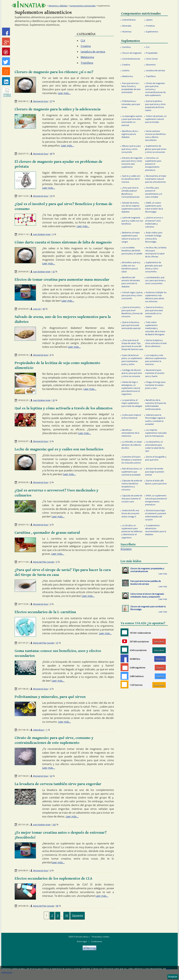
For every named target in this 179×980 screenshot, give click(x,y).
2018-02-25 (23, 400)
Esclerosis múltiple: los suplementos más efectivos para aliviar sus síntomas (156, 297)
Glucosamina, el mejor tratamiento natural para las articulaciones (156, 179)
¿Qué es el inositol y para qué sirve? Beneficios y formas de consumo (132, 312)
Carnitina (126, 47)
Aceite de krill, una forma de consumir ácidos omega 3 (130, 513)
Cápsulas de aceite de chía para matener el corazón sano (132, 499)
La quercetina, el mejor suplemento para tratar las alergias (132, 403)
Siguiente (78, 915)
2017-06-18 (23, 730)
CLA (83, 41)
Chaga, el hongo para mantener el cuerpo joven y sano (155, 385)
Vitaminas (127, 32)
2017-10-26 (23, 604)
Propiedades (152, 53)
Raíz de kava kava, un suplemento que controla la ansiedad (132, 472)
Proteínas (150, 26)
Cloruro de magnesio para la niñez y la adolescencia (58, 109)
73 (51, 196)
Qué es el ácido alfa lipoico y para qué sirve (156, 482)
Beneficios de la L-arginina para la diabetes (130, 134)
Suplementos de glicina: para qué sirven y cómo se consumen (156, 149)
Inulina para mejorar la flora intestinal (131, 416)
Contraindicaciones (131, 59)
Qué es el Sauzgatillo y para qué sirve (156, 458)
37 (57, 643)
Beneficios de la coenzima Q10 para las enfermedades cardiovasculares (156, 405)
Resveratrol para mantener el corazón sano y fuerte (155, 373)
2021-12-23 (23, 196)
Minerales (127, 26)
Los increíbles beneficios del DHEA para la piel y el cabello (132, 251)
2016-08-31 (23, 870)
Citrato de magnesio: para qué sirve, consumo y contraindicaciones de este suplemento (155, 89)
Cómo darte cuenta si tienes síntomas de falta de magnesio (63, 242)
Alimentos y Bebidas (58, 6)
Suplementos (152, 32)
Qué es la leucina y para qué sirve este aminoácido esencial (131, 325)
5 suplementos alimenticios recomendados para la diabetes (156, 530)
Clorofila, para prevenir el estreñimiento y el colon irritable (154, 192)
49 (51, 154)
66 (44, 309)
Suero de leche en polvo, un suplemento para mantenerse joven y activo (132, 360)
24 (51, 776)
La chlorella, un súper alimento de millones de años (132, 445)
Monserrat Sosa (40, 101)
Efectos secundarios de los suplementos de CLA (53, 878)
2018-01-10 (23, 525)
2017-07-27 (23, 643)
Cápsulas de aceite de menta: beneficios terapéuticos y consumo (132, 485)
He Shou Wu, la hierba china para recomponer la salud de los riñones (156, 252)
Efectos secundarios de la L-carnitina (45, 612)
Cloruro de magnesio (132, 53)
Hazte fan (160, 659)
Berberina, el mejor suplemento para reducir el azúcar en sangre (131, 237)
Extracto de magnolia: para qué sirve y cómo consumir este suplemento (132, 162)
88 (57, 906)
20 (54, 400)
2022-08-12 (23, 101)
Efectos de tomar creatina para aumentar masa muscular (62, 280)
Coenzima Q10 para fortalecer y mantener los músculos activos (132, 460)
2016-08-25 (23, 906)
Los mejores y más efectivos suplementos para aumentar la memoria (156, 360)
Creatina (86, 46)
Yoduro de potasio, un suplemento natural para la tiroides (156, 119)
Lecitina (126, 70)
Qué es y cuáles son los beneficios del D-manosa (131, 179)
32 (54, 272)
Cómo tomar (152, 59)
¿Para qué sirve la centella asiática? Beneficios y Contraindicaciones (130, 192)
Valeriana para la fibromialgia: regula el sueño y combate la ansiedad (155, 419)
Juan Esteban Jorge (42, 234)
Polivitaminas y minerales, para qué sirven (50, 697)
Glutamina (151, 65)
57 (51, 101)
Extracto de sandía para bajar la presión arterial (155, 472)
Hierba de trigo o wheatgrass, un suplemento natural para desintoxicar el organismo (131, 388)
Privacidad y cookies (101, 937)
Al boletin (126, 549)
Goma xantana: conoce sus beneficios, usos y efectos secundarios (156, 136)
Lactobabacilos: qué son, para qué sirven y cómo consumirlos (155, 280)
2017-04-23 (23, 776)
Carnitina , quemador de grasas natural (47, 533)
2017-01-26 (23, 825)
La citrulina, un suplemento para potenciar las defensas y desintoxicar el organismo (132, 531)
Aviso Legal (82, 941)
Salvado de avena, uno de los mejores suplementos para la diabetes (131, 207)
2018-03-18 (23, 355)
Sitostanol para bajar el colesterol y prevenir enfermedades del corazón (156, 515)
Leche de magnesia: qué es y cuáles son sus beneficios (59, 449)
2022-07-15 (23, 154)
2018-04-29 (23, 272)
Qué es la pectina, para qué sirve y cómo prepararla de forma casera (155, 106)
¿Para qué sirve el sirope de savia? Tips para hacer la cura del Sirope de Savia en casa (132, 345)
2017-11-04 (23, 562)
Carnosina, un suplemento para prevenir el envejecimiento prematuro (153, 164)
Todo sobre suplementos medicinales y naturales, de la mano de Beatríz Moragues (155, 328)
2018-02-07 (23, 441)
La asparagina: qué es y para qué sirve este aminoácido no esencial (132, 121)
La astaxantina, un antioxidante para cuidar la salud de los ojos (155, 446)
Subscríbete (159, 641)
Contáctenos (97, 941)
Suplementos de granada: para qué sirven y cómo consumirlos (154, 267)
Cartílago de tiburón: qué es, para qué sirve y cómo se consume (132, 373)
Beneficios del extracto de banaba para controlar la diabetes (131, 282)
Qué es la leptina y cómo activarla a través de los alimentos (64, 408)
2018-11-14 (23, 234)
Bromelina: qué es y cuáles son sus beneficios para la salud (131, 267)
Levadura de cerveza (93, 52)
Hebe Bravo (39, 730)
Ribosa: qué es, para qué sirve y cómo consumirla (131, 149)
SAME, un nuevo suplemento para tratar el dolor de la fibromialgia (154, 207)
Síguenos (160, 668)
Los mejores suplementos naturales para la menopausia (156, 433)
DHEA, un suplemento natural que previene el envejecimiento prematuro (156, 500)
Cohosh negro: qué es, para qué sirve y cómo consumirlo (132, 295)
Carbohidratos (129, 20)
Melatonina (87, 57)
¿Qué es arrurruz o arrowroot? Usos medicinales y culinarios (154, 222)
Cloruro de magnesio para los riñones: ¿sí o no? (54, 72)
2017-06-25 (23, 689)
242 (54, 825)
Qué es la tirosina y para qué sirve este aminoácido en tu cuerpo (154, 312)
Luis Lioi (37, 309)
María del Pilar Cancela (44, 562)
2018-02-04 (23, 482)
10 (66, 915)
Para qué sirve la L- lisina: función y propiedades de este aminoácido (131, 88)
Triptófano (87, 63)
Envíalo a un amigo (7, 95)
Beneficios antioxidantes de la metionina (130, 433)
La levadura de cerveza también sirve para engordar (58, 784)
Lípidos (149, 20)
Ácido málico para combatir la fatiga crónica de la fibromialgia (154, 237)
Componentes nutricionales (82, 6)
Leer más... (64, 93)
